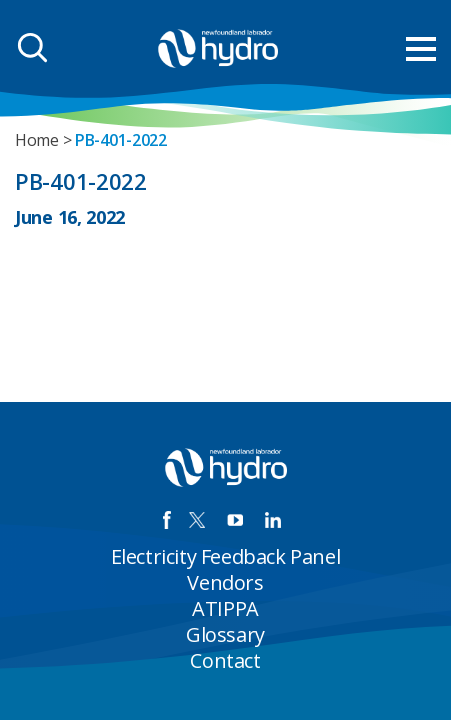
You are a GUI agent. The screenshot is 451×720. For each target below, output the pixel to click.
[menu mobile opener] (421, 49)
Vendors (225, 582)
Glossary (225, 634)
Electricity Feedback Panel (226, 556)
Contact (225, 660)
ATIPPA (225, 608)
